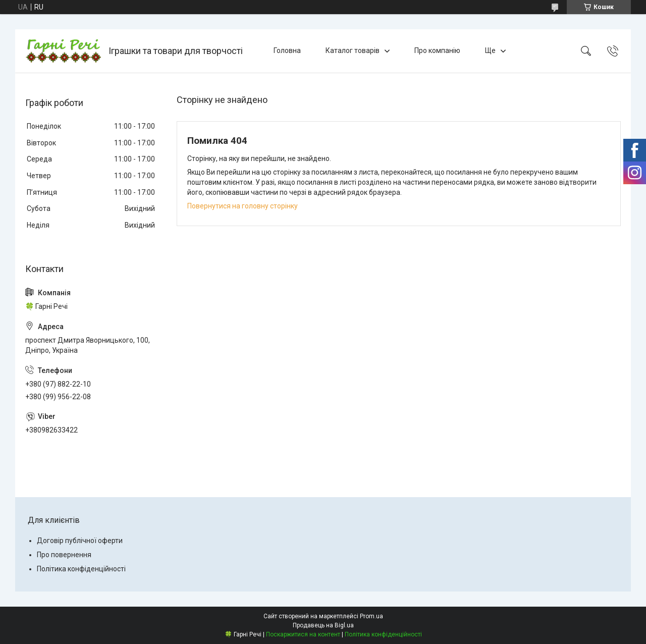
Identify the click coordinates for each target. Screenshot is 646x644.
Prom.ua (371, 616)
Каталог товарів (353, 50)
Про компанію (437, 50)
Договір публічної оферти (80, 541)
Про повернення (64, 555)
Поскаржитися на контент (303, 634)
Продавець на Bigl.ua (323, 625)
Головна (287, 50)
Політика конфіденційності (81, 569)
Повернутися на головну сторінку (243, 206)
